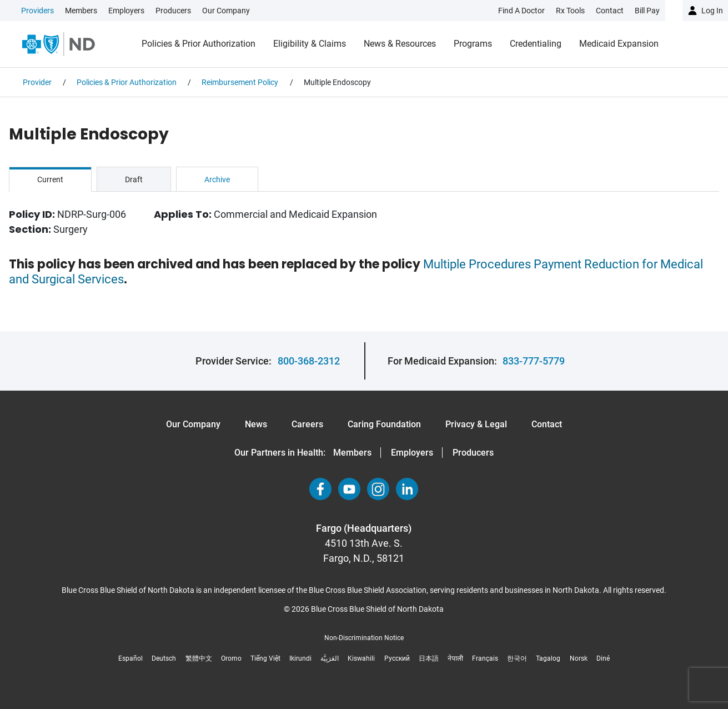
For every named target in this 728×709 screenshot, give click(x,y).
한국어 (517, 658)
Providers (37, 11)
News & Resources (400, 44)
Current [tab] (50, 179)
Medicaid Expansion (619, 44)
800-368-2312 (309, 361)
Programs (473, 44)
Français (485, 658)
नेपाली (455, 658)
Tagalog (548, 658)
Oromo (231, 658)
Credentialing (536, 44)
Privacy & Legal (476, 424)
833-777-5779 (534, 361)
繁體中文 (199, 658)
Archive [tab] (217, 179)
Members (81, 11)
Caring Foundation (384, 424)
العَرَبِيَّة (330, 658)
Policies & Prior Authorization (199, 44)
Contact (547, 424)
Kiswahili (361, 658)
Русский (397, 658)
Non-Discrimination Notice (364, 638)
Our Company (226, 11)
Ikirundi (300, 658)
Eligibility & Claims (310, 44)
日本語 (429, 658)
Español (130, 658)
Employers (126, 11)
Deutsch (164, 658)
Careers (307, 424)
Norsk (579, 658)
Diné (603, 658)
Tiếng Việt (265, 658)
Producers (173, 11)
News (256, 424)
